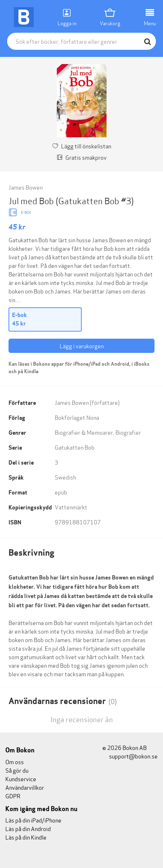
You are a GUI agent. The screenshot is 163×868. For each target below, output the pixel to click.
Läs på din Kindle (26, 837)
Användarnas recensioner (63, 701)
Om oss (15, 761)
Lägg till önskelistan (82, 146)
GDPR (13, 796)
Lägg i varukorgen (82, 346)
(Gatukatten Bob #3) (95, 200)
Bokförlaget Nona (77, 417)
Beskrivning (31, 553)
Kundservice (21, 779)
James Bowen (26, 187)
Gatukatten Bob (75, 447)
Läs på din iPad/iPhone (33, 820)
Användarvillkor (25, 787)
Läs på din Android (28, 828)
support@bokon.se (130, 756)
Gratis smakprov (82, 157)
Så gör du (17, 770)
